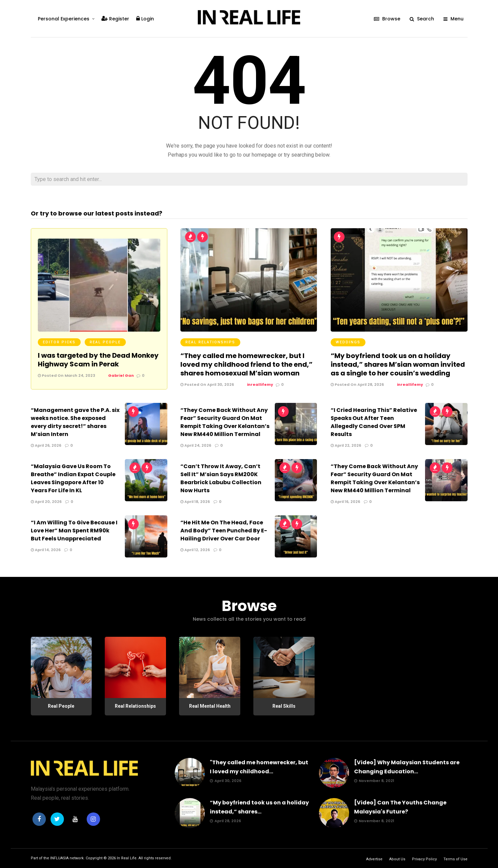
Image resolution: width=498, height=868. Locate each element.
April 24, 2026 (196, 445)
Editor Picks (59, 342)
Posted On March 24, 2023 (66, 375)
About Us (397, 859)
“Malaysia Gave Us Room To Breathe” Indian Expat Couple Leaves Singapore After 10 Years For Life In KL (73, 478)
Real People (105, 342)
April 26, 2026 (46, 445)
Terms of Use (455, 859)
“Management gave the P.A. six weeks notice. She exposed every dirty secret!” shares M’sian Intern (75, 422)
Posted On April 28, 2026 (357, 384)
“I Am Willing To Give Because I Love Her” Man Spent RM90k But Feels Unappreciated (74, 531)
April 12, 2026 (195, 550)
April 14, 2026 (46, 550)
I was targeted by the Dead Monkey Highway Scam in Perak (98, 360)
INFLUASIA (59, 858)
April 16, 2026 (345, 502)
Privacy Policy (424, 859)
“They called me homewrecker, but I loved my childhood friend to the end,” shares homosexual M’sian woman (246, 364)
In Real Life (127, 858)
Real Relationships (210, 342)
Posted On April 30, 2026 (207, 384)
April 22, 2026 (346, 445)
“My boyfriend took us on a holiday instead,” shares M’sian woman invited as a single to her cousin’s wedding (398, 364)
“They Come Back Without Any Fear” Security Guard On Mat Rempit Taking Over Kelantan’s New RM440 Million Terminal (225, 422)
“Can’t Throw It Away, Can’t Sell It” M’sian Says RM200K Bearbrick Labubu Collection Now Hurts (221, 478)
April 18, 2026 (195, 502)
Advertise (374, 859)
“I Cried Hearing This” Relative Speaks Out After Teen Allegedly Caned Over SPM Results (374, 422)
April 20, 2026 (46, 502)
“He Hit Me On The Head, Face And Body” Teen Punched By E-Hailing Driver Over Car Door (224, 531)
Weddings (348, 342)
